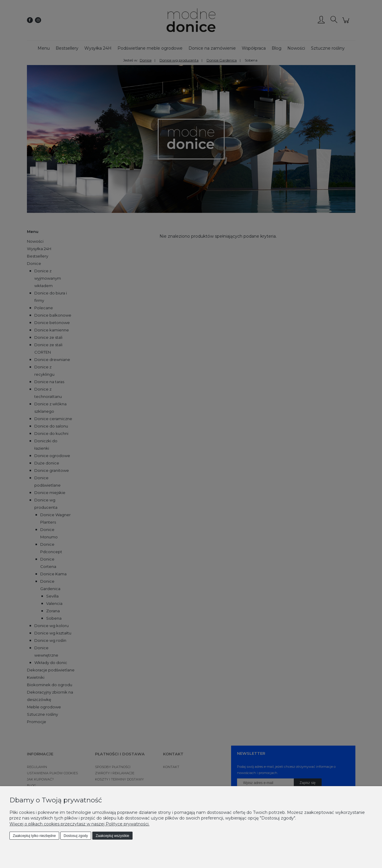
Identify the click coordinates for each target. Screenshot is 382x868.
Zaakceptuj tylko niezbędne (34, 836)
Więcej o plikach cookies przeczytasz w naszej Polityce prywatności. (79, 824)
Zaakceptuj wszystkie (112, 836)
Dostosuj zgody (76, 836)
